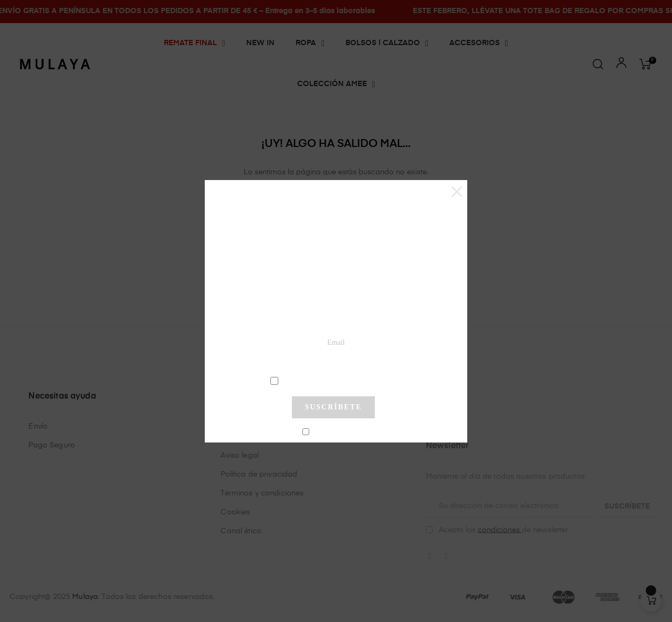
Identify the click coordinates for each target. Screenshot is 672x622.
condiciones (335, 380)
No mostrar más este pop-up (338, 433)
